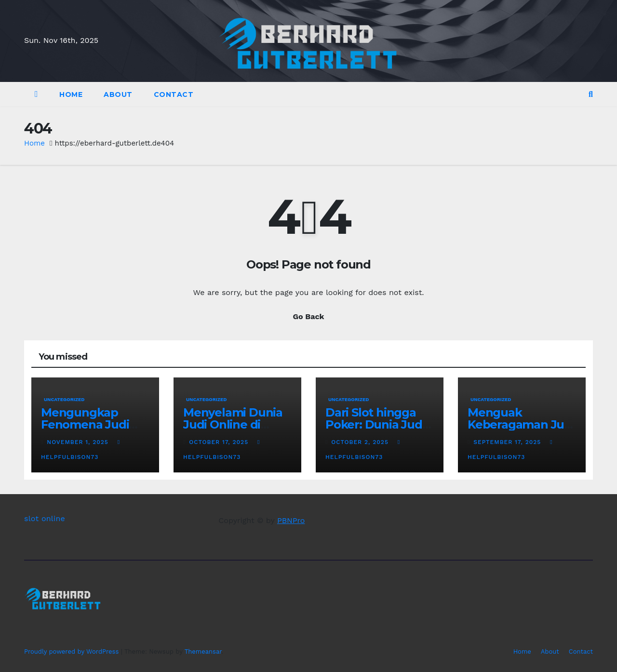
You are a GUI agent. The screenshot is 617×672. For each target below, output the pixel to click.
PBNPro (291, 520)
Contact (174, 94)
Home (71, 94)
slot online (45, 518)
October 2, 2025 (361, 442)
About (118, 94)
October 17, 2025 (220, 442)
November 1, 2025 (79, 442)
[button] (591, 94)
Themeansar (203, 652)
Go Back (309, 316)
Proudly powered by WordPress (73, 652)
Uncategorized (64, 399)
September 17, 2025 (508, 442)
